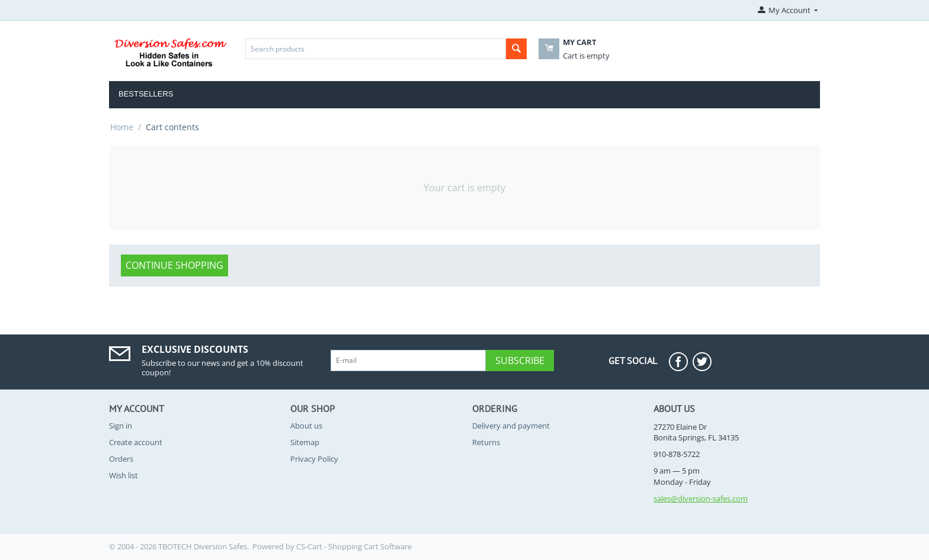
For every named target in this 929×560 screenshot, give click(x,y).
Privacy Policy (314, 459)
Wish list (124, 475)
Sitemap (305, 442)
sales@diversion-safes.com (701, 498)
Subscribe (520, 361)
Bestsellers (146, 94)
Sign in (121, 426)
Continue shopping (174, 265)
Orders (121, 459)
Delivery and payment (511, 426)
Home (122, 127)
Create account (136, 442)
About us (306, 426)
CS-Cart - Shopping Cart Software (354, 546)
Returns (486, 442)
